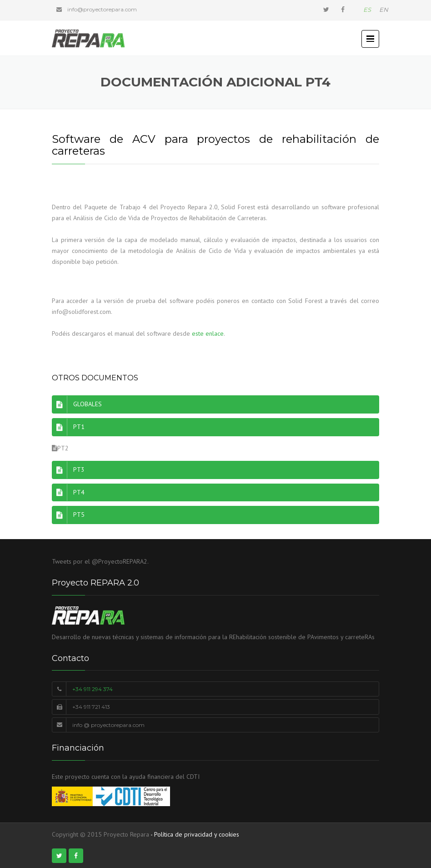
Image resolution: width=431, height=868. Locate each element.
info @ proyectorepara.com (108, 725)
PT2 (60, 448)
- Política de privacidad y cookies (195, 834)
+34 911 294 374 (93, 689)
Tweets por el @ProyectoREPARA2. (100, 561)
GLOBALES (77, 404)
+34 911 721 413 (91, 707)
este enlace (208, 333)
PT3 (68, 470)
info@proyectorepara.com (102, 9)
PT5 (68, 515)
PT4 (68, 493)
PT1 (68, 427)
